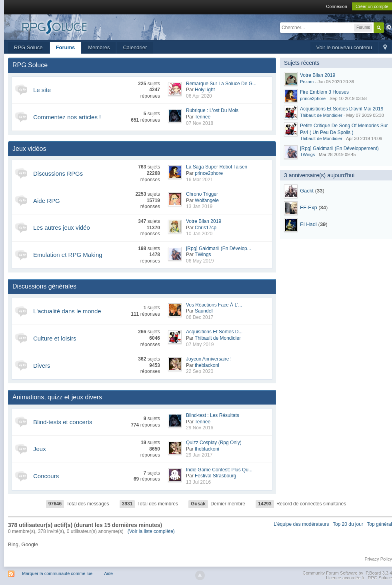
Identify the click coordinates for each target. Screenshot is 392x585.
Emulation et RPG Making (68, 255)
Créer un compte (372, 6)
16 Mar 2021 (199, 180)
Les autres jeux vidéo (62, 227)
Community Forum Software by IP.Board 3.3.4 (347, 573)
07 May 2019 (200, 345)
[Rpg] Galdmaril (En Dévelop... (219, 248)
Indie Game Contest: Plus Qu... (219, 470)
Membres (99, 47)
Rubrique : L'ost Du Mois (212, 110)
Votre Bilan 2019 (204, 221)
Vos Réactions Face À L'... (214, 305)
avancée (389, 27)
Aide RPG (47, 201)
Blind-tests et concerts (63, 422)
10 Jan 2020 (199, 234)
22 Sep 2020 (200, 371)
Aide (108, 573)
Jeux (40, 449)
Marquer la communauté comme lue (57, 573)
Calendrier (135, 47)
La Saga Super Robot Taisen (217, 167)
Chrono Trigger (202, 194)
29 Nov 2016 (200, 428)
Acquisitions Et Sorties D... (214, 332)
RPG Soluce (28, 47)
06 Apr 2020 (199, 96)
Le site (42, 90)
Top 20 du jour (348, 524)
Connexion (337, 6)
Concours (46, 476)
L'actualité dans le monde (67, 311)
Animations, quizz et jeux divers (57, 397)
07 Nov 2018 (200, 123)
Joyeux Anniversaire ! (209, 359)
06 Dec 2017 (200, 317)
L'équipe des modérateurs (301, 524)
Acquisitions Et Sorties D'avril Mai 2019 (342, 109)
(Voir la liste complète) (151, 531)
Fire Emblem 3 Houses (324, 92)
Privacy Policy (378, 559)
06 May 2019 (200, 261)
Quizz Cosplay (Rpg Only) (214, 443)
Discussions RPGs (58, 173)
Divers (42, 366)
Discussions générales (44, 286)
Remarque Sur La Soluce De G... (221, 84)
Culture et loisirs (55, 338)
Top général (379, 524)
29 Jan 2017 (199, 455)
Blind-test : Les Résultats (213, 415)
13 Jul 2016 (198, 482)
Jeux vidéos (29, 149)
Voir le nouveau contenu (344, 47)
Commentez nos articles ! (67, 117)
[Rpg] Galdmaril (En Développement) (339, 148)
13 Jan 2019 (199, 206)
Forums (66, 47)
